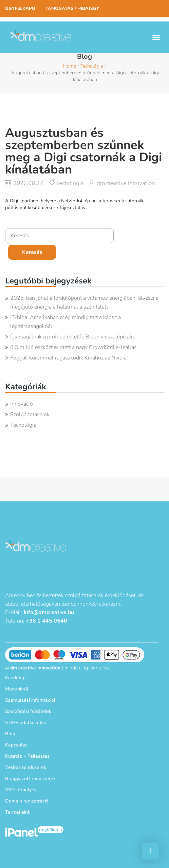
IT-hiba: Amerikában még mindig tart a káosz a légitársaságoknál (65, 322)
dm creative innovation (126, 183)
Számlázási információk (31, 700)
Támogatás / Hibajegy (72, 8)
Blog (10, 734)
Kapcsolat (16, 745)
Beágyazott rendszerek (30, 779)
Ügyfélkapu (20, 8)
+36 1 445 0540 (46, 621)
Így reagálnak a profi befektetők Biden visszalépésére (73, 337)
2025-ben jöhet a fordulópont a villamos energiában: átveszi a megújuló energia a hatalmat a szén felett (84, 302)
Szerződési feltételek (28, 711)
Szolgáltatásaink (30, 414)
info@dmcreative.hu (49, 612)
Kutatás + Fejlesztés (27, 756)
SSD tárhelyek (21, 790)
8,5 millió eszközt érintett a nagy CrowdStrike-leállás (73, 347)
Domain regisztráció (27, 801)
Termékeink (18, 812)
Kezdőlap (15, 678)
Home (70, 66)
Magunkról (17, 689)
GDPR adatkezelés (26, 723)
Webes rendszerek (26, 767)
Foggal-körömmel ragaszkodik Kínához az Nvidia (68, 358)
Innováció (22, 404)
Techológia (92, 66)
